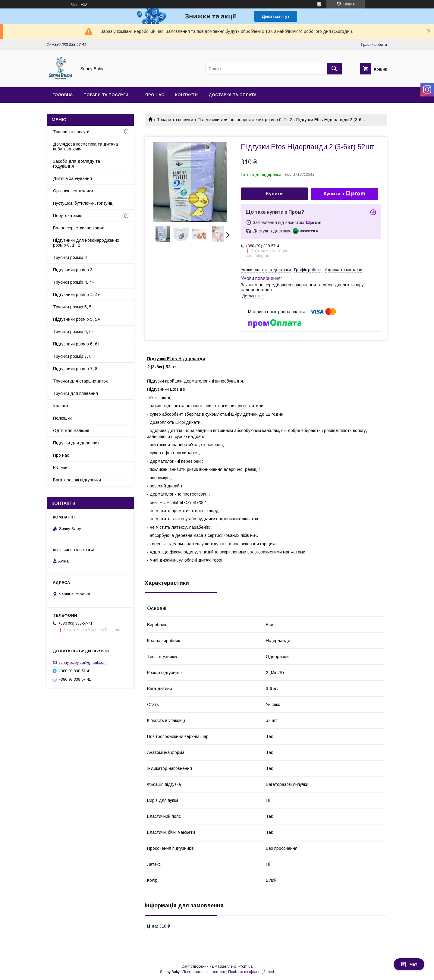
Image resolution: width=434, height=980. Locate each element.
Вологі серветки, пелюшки (79, 228)
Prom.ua (245, 966)
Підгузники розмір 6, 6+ (77, 344)
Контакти (186, 95)
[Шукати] (334, 69)
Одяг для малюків (71, 430)
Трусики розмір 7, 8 (72, 356)
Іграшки (61, 406)
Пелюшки (62, 418)
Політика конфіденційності (251, 972)
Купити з (344, 194)
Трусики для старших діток (80, 381)
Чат (409, 964)
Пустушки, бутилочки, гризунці (83, 203)
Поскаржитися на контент (204, 972)
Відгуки (60, 468)
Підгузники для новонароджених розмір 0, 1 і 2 (245, 120)
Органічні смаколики (73, 191)
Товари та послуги (106, 95)
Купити (275, 194)
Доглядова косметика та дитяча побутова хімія (85, 147)
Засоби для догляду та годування (77, 164)
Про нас (155, 95)
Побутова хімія (68, 216)
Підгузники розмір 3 (73, 270)
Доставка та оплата (233, 95)
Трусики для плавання (75, 393)
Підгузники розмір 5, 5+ (77, 319)
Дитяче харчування (72, 178)
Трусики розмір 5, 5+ (74, 307)
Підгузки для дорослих (76, 443)
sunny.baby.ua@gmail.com (83, 662)
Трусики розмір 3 (70, 257)
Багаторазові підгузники (77, 480)
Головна (63, 95)
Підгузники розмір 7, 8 (75, 369)
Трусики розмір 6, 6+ (74, 332)
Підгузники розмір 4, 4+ (77, 295)
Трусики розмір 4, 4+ (74, 282)
